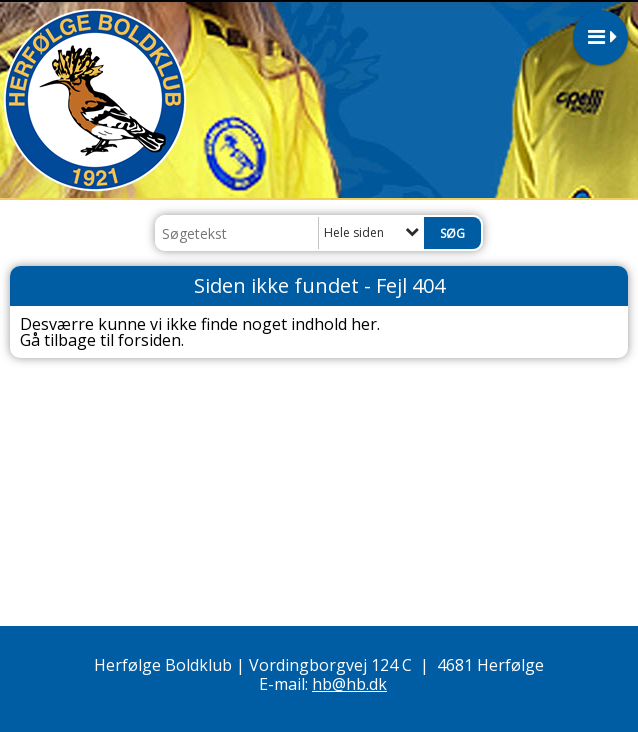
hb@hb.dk (349, 684)
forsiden (149, 340)
